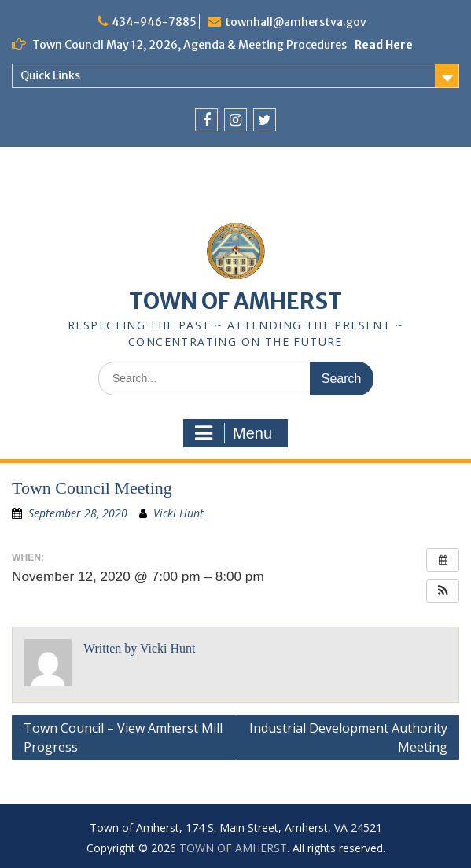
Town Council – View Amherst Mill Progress (123, 737)
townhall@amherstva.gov (296, 22)
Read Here (384, 45)
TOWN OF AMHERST (235, 301)
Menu (234, 433)
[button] (443, 591)
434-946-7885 (154, 22)
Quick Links (50, 75)
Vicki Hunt (178, 513)
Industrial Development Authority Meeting (348, 737)
